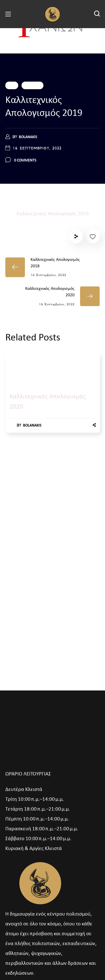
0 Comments (25, 161)
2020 (16, 371)
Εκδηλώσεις (32, 85)
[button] (97, 14)
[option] (53, 398)
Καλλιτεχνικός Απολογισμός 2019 (53, 214)
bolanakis (28, 137)
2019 (12, 85)
